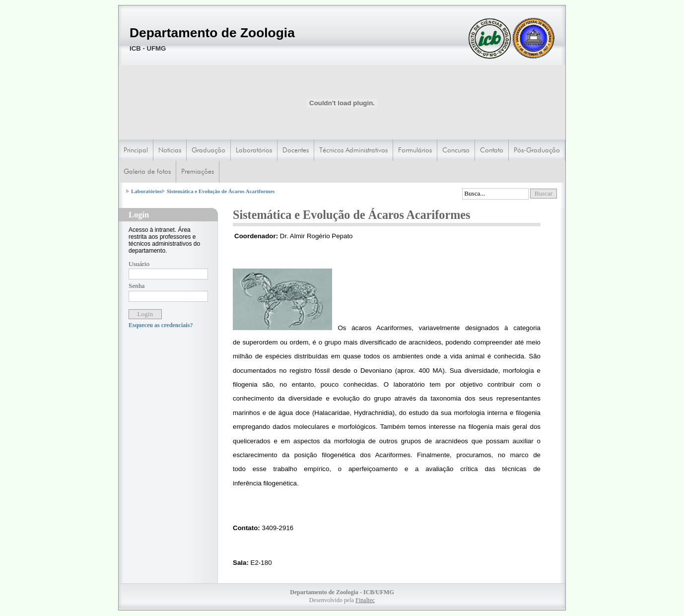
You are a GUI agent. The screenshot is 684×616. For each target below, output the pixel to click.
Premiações (198, 171)
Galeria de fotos (147, 171)
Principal (136, 150)
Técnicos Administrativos (353, 150)
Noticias (170, 150)
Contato (492, 150)
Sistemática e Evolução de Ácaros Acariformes (221, 191)
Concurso (456, 150)
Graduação (208, 150)
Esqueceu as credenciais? (161, 325)
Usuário (139, 264)
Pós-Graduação (537, 150)
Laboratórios (254, 150)
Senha (137, 286)
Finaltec (365, 600)
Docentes (296, 150)
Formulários (415, 150)
